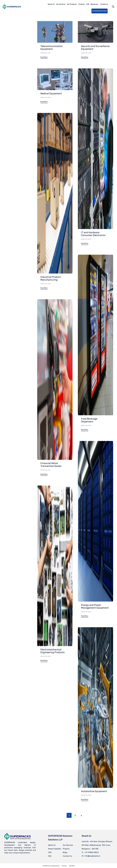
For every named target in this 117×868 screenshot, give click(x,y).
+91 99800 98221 (92, 852)
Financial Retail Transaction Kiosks (51, 466)
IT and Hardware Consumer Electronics (93, 234)
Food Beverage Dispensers (89, 420)
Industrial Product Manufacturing (51, 278)
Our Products (72, 4)
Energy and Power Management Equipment (95, 610)
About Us (51, 4)
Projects (82, 4)
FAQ (50, 856)
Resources (94, 4)
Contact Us (67, 856)
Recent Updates (55, 849)
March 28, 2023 (46, 53)
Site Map (72, 866)
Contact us (104, 4)
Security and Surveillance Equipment (95, 48)
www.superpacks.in (54, 866)
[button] (44, 58)
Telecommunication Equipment (51, 48)
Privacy (64, 866)
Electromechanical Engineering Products (53, 656)
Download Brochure (100, 11)
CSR (88, 4)
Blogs (65, 852)
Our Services (61, 4)
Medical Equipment (51, 94)
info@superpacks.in (92, 856)
